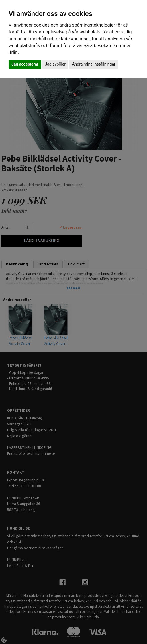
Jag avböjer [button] (55, 64)
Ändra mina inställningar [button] (94, 64)
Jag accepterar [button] (25, 64)
